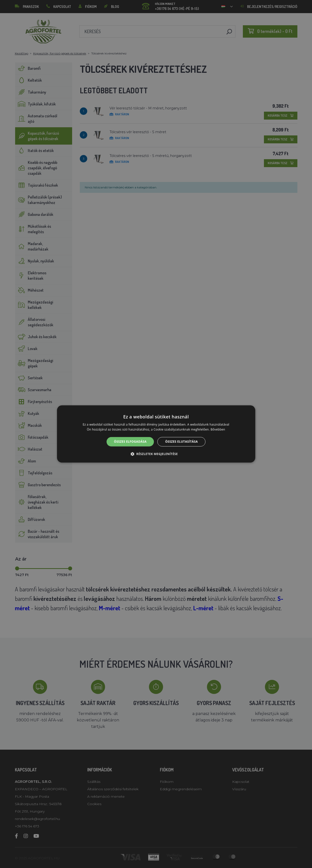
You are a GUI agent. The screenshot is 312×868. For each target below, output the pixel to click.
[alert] (156, 434)
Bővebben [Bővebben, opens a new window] (218, 430)
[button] (156, 454)
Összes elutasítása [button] (181, 442)
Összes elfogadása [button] (130, 442)
